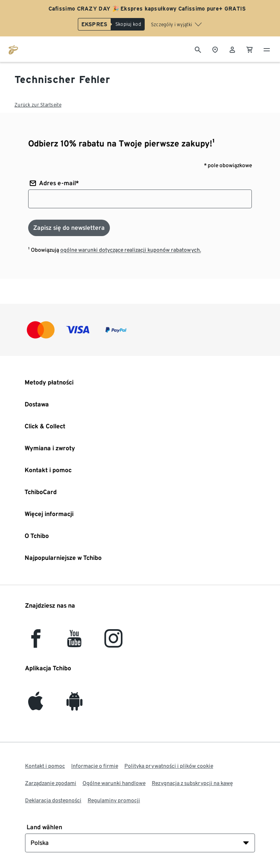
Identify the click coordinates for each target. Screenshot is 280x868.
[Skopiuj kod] (128, 24)
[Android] (74, 706)
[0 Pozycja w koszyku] (249, 49)
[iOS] (36, 706)
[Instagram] (113, 643)
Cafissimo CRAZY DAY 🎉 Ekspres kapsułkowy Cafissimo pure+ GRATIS (147, 9)
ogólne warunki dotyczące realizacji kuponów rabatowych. (131, 250)
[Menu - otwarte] (267, 49)
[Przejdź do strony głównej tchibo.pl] (13, 49)
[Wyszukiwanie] (198, 49)
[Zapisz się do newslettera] (69, 228)
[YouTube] (75, 643)
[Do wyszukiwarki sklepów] (215, 49)
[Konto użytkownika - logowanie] (232, 49)
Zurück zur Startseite (38, 105)
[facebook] (36, 643)
